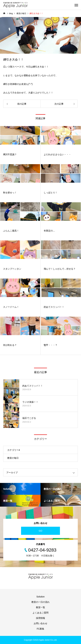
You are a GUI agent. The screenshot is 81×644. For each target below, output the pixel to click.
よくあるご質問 (40, 613)
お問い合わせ (40, 623)
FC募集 (41, 629)
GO (40, 531)
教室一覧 (40, 607)
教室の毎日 (13, 458)
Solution (41, 597)
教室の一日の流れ (40, 602)
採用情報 (40, 618)
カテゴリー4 (14, 450)
